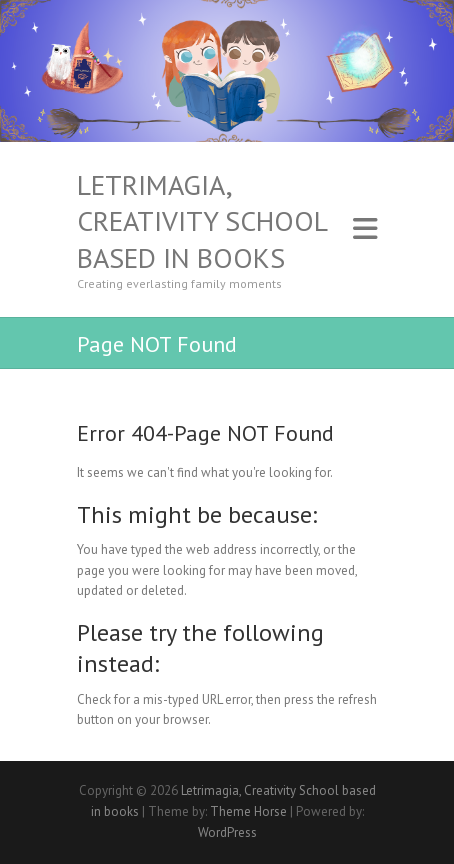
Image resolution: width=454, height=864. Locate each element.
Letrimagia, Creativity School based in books (202, 221)
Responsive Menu (365, 229)
